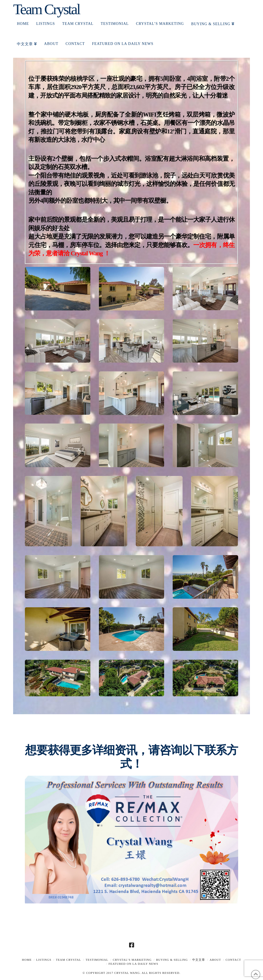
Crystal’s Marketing (132, 960)
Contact (233, 960)
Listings (44, 960)
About (215, 960)
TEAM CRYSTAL (69, 960)
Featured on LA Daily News (133, 964)
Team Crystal (46, 9)
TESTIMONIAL (97, 960)
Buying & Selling (172, 960)
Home (27, 960)
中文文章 (199, 960)
